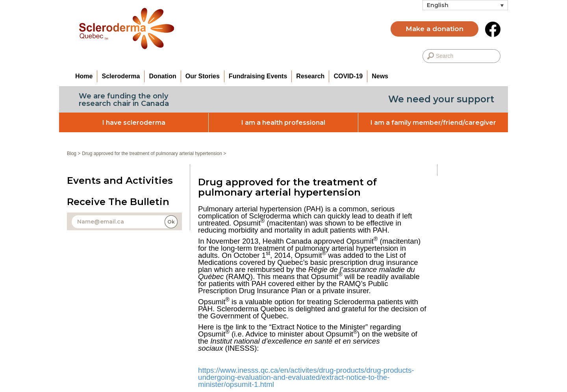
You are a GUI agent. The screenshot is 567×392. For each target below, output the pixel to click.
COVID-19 (348, 76)
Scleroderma (121, 76)
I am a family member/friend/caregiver (433, 123)
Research (310, 76)
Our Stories (203, 76)
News (380, 76)
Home (84, 76)
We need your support (441, 99)
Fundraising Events (258, 76)
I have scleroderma (134, 123)
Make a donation (435, 29)
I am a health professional (283, 123)
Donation (162, 76)
